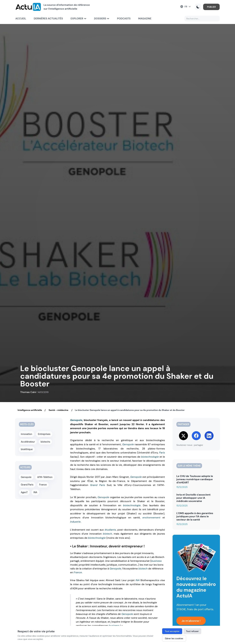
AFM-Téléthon (45, 476)
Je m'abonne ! (191, 621)
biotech (107, 534)
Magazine (145, 18)
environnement (151, 518)
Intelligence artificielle (30, 410)
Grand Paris (97, 485)
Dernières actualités (48, 18)
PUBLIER (211, 7)
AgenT (24, 491)
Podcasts (124, 18)
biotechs (45, 441)
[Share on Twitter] (183, 436)
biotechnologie (150, 457)
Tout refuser (192, 631)
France (78, 572)
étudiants (110, 530)
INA (138, 580)
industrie (75, 522)
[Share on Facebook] (196, 436)
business (156, 561)
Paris (162, 453)
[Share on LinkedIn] (209, 436)
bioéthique (27, 449)
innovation (26, 434)
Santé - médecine (58, 410)
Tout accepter (172, 631)
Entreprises (44, 434)
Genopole (76, 420)
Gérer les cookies (174, 638)
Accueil (21, 18)
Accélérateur (28, 441)
